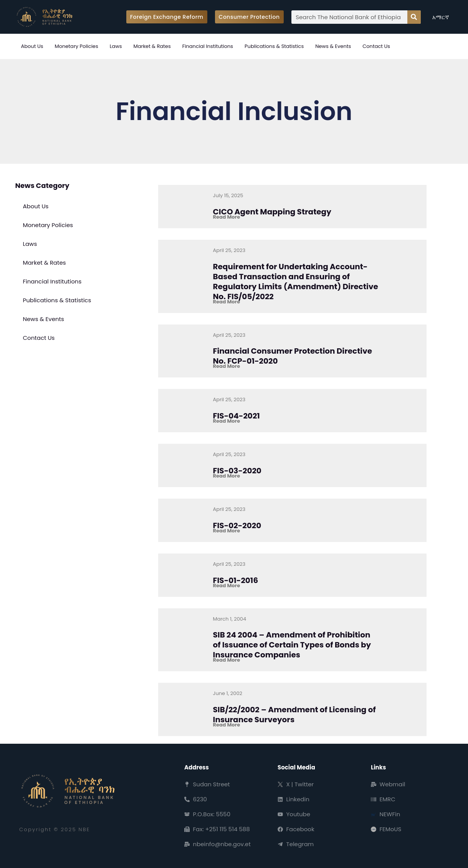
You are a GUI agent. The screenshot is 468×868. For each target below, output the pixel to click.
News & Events (333, 46)
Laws (116, 46)
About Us (32, 46)
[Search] (414, 17)
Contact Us (376, 46)
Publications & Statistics (274, 46)
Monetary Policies (76, 46)
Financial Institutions (208, 46)
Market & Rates (152, 46)
